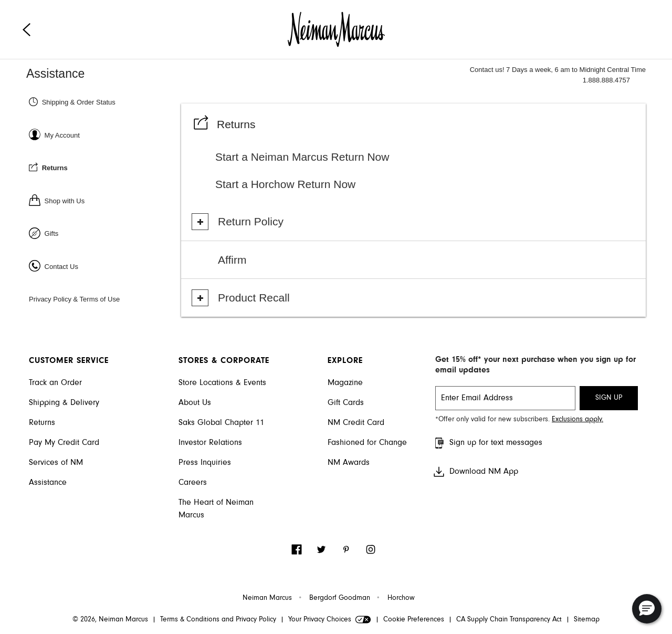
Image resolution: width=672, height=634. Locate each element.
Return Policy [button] (251, 221)
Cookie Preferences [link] (414, 620)
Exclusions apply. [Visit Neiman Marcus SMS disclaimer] (577, 420)
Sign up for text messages (487, 443)
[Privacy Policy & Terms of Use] (104, 299)
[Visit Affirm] (416, 260)
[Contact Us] (104, 266)
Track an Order (55, 383)
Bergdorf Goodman (340, 598)
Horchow (401, 598)
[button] (647, 609)
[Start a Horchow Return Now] (430, 184)
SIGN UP (609, 398)
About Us (195, 403)
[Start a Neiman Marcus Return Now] (430, 157)
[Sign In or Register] (104, 135)
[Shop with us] (104, 200)
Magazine (345, 383)
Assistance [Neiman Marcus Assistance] (55, 74)
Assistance (48, 483)
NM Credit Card (356, 423)
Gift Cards (346, 403)
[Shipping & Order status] (104, 102)
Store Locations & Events (222, 383)
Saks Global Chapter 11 (221, 423)
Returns (42, 423)
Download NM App (475, 472)
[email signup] (505, 398)
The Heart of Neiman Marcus (216, 509)
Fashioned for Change (367, 443)
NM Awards (349, 463)
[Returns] (104, 167)
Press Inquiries (205, 463)
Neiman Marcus (267, 598)
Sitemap (587, 620)
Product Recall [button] (254, 298)
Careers (193, 483)
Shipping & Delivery (64, 403)
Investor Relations (210, 443)
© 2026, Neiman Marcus (110, 620)
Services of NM (56, 463)
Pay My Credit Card (64, 443)
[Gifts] (104, 233)
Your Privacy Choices (330, 620)
